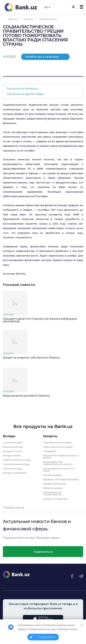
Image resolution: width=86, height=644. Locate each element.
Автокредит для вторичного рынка (59, 470)
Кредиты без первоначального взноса (61, 457)
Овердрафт (50, 451)
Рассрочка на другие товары (25, 94)
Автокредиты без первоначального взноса (58, 463)
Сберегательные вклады (17, 460)
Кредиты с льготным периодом (61, 479)
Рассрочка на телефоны (22, 89)
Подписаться (43, 552)
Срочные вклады (13, 468)
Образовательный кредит (58, 447)
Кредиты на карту (53, 488)
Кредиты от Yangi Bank (56, 499)
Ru (47, 7)
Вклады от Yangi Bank (15, 473)
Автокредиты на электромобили (52, 493)
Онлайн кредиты (53, 475)
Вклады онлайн (12, 455)
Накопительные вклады (16, 464)
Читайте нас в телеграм (42, 57)
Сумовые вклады (12, 442)
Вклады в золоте (12, 451)
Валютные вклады (13, 447)
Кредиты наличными (55, 484)
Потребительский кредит (57, 442)
